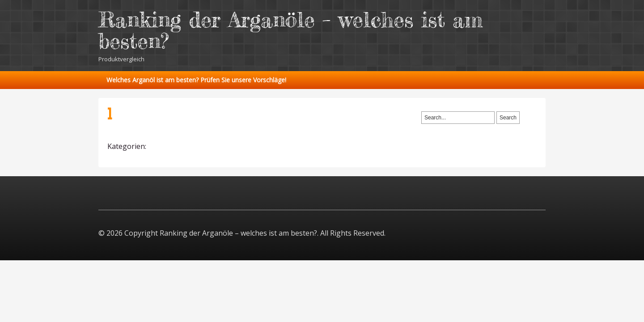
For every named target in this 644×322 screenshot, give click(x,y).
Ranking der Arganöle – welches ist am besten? (290, 30)
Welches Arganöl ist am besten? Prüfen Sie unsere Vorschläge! (196, 80)
